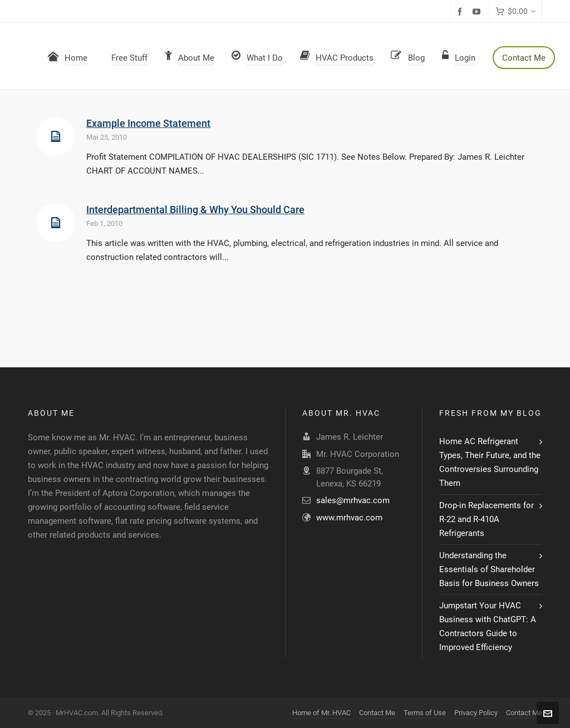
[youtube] (478, 12)
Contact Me (377, 713)
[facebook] (461, 12)
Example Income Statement (148, 123)
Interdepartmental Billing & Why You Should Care (195, 210)
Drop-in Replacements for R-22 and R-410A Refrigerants (487, 519)
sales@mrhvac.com (353, 500)
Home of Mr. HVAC (321, 713)
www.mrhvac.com (349, 518)
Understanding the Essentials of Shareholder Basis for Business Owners (489, 569)
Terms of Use (425, 713)
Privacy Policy (476, 713)
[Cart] (516, 11)
